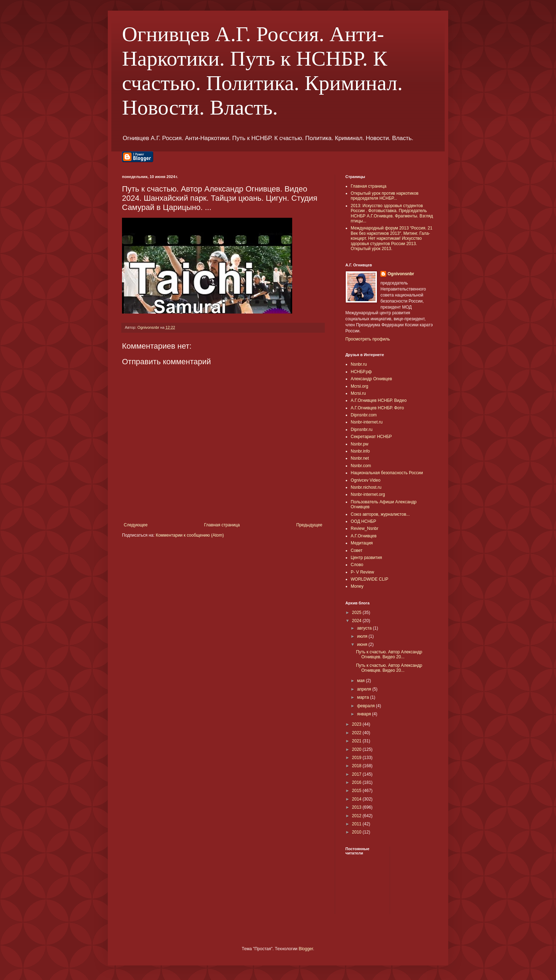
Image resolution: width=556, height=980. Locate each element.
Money (357, 586)
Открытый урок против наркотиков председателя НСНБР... (385, 196)
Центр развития (366, 558)
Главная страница (222, 525)
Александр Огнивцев (371, 379)
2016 (357, 782)
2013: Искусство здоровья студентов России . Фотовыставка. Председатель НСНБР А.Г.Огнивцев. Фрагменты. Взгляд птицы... (392, 213)
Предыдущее (309, 525)
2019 (357, 758)
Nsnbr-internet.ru (367, 422)
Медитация (362, 543)
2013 (357, 807)
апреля (365, 689)
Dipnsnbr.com (364, 415)
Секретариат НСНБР (371, 437)
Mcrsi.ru (358, 393)
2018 (357, 766)
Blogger (306, 949)
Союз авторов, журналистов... (380, 514)
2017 (357, 774)
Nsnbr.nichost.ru (366, 487)
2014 (357, 799)
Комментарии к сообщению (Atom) (190, 535)
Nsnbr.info (360, 451)
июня (363, 644)
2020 (357, 749)
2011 (357, 824)
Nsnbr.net (360, 458)
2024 (357, 621)
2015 (357, 791)
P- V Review (362, 572)
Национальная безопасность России (387, 473)
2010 (357, 832)
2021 (357, 741)
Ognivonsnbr (401, 274)
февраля (366, 706)
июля (363, 636)
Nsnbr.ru (359, 364)
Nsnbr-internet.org (368, 494)
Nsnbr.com (361, 466)
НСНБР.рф (361, 372)
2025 (357, 613)
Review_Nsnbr (365, 528)
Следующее (136, 525)
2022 (357, 733)
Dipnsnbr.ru (362, 430)
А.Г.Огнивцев (364, 536)
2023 (357, 724)
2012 (357, 816)
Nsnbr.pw (360, 444)
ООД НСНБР (363, 521)
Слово (357, 565)
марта (364, 697)
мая (362, 681)
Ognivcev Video (366, 480)
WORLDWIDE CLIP (369, 579)
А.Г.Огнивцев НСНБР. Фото (377, 408)
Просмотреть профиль (368, 339)
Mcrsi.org (359, 386)
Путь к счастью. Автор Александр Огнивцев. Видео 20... (389, 654)
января (365, 714)
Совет (357, 550)
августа (365, 628)
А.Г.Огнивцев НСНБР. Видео (379, 400)
